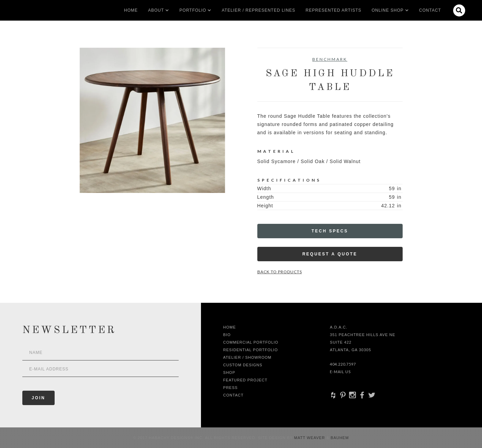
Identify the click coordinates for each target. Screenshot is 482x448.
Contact (430, 10)
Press (231, 388)
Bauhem (339, 438)
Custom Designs (243, 365)
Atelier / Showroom (248, 357)
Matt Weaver (310, 438)
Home (131, 10)
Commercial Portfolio (251, 342)
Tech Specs (330, 231)
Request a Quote (330, 254)
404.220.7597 (343, 364)
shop (229, 372)
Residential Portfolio (251, 350)
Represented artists (334, 10)
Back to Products (280, 272)
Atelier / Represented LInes (258, 10)
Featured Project (245, 380)
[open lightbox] (152, 120)
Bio (227, 335)
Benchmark (330, 59)
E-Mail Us (340, 372)
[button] (156, 10)
